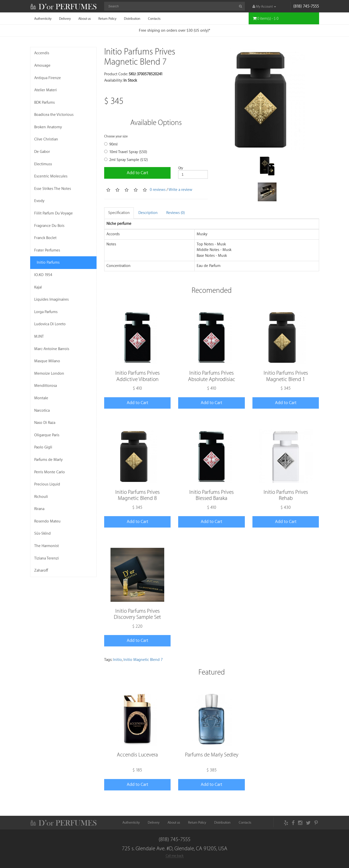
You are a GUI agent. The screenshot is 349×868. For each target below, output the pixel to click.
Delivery (65, 19)
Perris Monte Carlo (50, 472)
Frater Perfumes (47, 250)
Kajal (38, 287)
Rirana (39, 509)
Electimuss (43, 164)
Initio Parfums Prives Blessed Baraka (212, 495)
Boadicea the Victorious (54, 115)
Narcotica (42, 411)
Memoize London (49, 374)
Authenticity (43, 19)
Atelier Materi (45, 90)
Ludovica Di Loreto (50, 324)
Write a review (180, 190)
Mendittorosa (45, 386)
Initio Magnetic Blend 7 (143, 660)
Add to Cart (137, 173)
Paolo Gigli (43, 447)
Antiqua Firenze (48, 78)
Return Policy (107, 19)
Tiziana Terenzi (47, 558)
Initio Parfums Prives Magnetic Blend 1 (286, 376)
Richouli (41, 497)
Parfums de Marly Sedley (212, 755)
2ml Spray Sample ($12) (126, 160)
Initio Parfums (48, 263)
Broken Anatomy (48, 127)
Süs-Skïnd (42, 534)
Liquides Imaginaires (51, 300)
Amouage (42, 66)
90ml (111, 144)
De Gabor (42, 152)
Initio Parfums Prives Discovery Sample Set (137, 614)
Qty (181, 168)
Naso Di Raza (45, 423)
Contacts (154, 19)
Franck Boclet (45, 238)
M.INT (39, 337)
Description (148, 213)
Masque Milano (47, 361)
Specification (119, 213)
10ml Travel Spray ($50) (126, 152)
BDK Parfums (44, 103)
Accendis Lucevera (137, 755)
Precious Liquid (47, 484)
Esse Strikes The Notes (53, 189)
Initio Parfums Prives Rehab (286, 495)
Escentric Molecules (51, 176)
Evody (39, 201)
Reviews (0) (176, 213)
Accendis (42, 53)
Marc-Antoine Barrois (52, 349)
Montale (41, 398)
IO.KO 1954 (43, 275)
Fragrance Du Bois (49, 226)
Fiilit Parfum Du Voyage (53, 213)
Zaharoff (41, 571)
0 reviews (158, 190)
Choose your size (116, 136)
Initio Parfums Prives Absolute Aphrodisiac (212, 376)
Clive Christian (46, 139)
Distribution (132, 19)
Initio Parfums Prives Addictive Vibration (137, 376)
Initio (117, 660)
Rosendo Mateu (47, 521)
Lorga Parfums (46, 312)
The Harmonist (47, 546)
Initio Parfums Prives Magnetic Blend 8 (137, 495)
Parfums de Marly (48, 460)
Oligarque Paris (47, 435)
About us (85, 19)
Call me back (175, 856)
